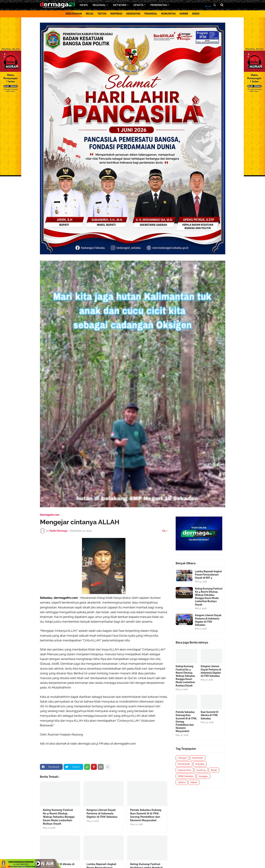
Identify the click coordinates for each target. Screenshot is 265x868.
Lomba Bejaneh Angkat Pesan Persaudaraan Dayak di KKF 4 (208, 575)
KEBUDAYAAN (74, 14)
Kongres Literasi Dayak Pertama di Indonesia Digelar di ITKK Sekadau (102, 813)
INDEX (196, 14)
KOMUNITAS (168, 14)
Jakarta (182, 782)
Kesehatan (198, 758)
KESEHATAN (133, 14)
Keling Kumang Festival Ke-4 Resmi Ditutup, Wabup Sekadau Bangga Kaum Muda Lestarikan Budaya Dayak (59, 817)
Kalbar (194, 782)
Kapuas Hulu (185, 770)
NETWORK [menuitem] (120, 5)
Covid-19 (201, 770)
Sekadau (200, 764)
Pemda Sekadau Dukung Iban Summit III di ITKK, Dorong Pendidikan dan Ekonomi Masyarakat (146, 815)
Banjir (214, 770)
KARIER (184, 14)
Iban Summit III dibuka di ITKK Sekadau (209, 715)
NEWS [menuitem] (84, 5)
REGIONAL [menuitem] (99, 5)
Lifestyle (182, 758)
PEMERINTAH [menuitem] (159, 5)
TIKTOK (102, 14)
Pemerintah (184, 764)
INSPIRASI (116, 14)
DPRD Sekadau (186, 776)
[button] (215, 5)
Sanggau (203, 776)
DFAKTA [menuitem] (138, 5)
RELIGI (90, 14)
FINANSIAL (151, 14)
